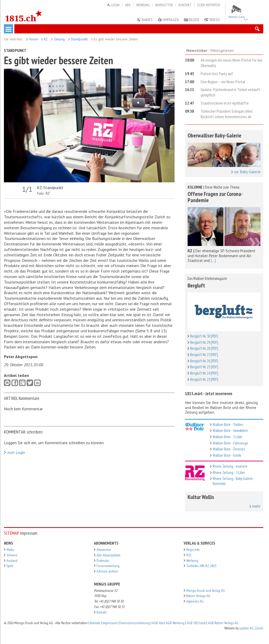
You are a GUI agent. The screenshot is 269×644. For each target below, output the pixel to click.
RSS (189, 555)
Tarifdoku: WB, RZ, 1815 (201, 566)
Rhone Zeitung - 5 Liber (229, 473)
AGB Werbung (175, 623)
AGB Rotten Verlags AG (223, 623)
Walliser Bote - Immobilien (230, 431)
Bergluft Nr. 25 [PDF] (204, 367)
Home (32, 39)
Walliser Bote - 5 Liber (228, 437)
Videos (212, 20)
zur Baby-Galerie (246, 172)
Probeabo (103, 561)
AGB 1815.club (196, 623)
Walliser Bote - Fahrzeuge (230, 443)
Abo (128, 5)
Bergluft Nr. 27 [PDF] (204, 355)
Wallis (10, 550)
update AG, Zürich (251, 628)
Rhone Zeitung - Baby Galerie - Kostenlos (234, 481)
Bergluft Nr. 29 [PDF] (204, 342)
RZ (44, 39)
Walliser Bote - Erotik (227, 455)
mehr (255, 506)
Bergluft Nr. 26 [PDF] (204, 361)
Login (113, 5)
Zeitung (58, 39)
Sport (10, 566)
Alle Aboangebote (109, 555)
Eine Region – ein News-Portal (223, 82)
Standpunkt (78, 39)
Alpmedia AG (195, 601)
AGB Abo (158, 623)
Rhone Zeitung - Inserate (230, 466)
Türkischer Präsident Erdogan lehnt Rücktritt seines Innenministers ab (227, 114)
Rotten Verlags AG (198, 596)
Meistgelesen (222, 50)
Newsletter (164, 5)
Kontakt (185, 5)
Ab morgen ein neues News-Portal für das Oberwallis (232, 63)
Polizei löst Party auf (217, 74)
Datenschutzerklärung (134, 623)
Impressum (110, 623)
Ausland (12, 561)
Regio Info (193, 550)
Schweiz (12, 555)
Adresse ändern (107, 571)
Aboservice (104, 550)
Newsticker (197, 50)
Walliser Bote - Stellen (228, 425)
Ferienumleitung (108, 566)
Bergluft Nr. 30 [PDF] (204, 336)
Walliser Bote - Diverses (229, 449)
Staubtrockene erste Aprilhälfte (225, 103)
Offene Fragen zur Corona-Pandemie (215, 197)
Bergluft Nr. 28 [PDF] (204, 348)
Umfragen (168, 20)
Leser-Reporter (208, 5)
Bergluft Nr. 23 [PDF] (204, 379)
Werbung (143, 5)
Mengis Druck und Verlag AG (206, 591)
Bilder (192, 20)
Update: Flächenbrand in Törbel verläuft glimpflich (230, 92)
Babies (145, 20)
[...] (213, 260)
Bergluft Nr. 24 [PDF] (204, 373)
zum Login (14, 452)
